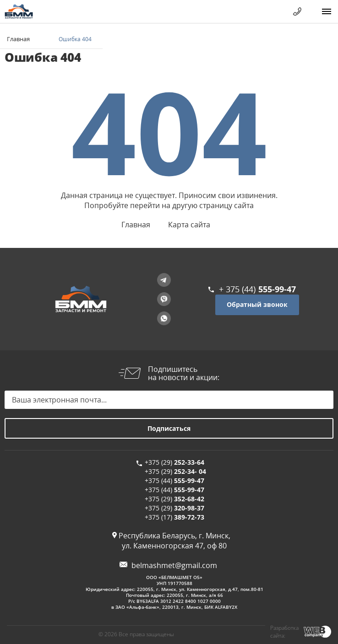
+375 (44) (174, 480)
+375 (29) (174, 462)
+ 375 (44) (257, 289)
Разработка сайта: (284, 632)
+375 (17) (174, 517)
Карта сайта (189, 225)
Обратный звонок (257, 304)
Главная (18, 39)
